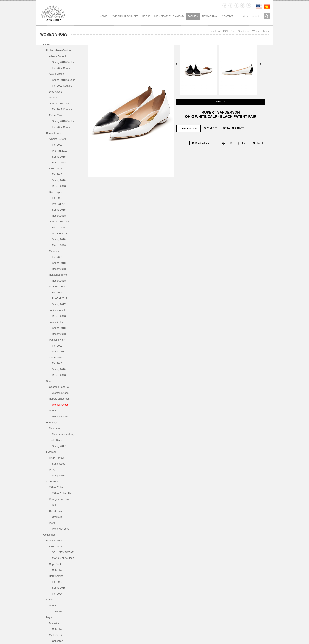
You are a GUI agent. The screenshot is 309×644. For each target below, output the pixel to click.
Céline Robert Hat (62, 493)
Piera (52, 523)
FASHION (193, 16)
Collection (58, 570)
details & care (234, 128)
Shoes (50, 381)
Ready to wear (54, 133)
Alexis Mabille (57, 74)
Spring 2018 (59, 157)
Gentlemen (49, 535)
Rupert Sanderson (240, 31)
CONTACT (228, 16)
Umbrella (57, 517)
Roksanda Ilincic (58, 275)
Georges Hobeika (59, 103)
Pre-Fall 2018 (60, 151)
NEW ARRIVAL (210, 16)
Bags (49, 617)
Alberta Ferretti (57, 56)
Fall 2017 (57, 292)
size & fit (210, 128)
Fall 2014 (57, 594)
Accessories (53, 481)
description (188, 128)
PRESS (147, 16)
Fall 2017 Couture (62, 68)
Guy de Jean (56, 511)
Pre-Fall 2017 (60, 298)
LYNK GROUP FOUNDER (125, 16)
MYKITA (54, 470)
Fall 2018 (57, 145)
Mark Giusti (55, 635)
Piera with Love (61, 529)
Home (103, 16)
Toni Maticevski (58, 310)
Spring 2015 (59, 588)
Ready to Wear (54, 541)
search (267, 16)
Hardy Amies (56, 576)
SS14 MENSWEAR (63, 552)
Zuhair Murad (57, 115)
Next (261, 64)
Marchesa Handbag (63, 434)
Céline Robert (57, 487)
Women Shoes (261, 31)
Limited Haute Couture (59, 50)
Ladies (47, 44)
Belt (54, 505)
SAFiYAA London (59, 287)
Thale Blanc (56, 440)
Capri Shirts (56, 564)
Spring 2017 (59, 304)
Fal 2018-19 (59, 227)
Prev (176, 64)
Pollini (52, 411)
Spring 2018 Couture (64, 62)
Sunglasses (59, 464)
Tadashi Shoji (57, 322)
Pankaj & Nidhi (57, 340)
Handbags (52, 422)
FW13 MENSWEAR (63, 558)
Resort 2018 (59, 163)
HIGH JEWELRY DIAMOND (169, 16)
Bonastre (54, 623)
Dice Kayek (55, 92)
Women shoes (60, 417)
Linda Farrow (56, 458)
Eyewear (51, 452)
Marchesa (55, 98)
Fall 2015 (57, 582)
